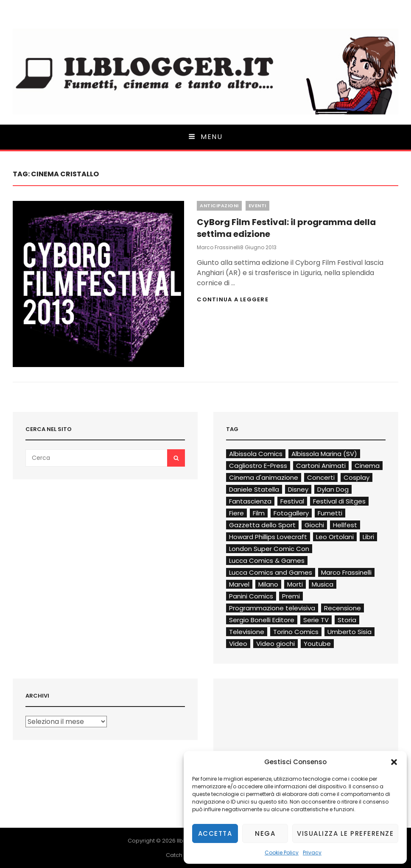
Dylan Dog (333, 489)
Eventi (257, 206)
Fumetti (330, 513)
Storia (347, 620)
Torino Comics (296, 632)
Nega (265, 833)
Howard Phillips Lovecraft (268, 537)
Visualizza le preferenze (345, 833)
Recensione (342, 608)
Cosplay (356, 477)
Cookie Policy (282, 853)
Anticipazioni (219, 206)
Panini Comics (251, 596)
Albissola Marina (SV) (324, 454)
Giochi (314, 525)
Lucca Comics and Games (271, 572)
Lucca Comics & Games (267, 561)
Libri (368, 537)
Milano (268, 584)
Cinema (367, 466)
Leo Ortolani (335, 537)
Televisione (247, 632)
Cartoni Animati (321, 466)
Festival (292, 501)
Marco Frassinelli (218, 247)
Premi (291, 596)
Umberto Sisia (349, 632)
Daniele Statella (254, 489)
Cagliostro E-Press (258, 466)
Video (238, 644)
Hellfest (345, 525)
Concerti (321, 477)
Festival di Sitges (339, 501)
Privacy (312, 853)
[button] (394, 762)
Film (259, 513)
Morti (295, 584)
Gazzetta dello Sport (262, 525)
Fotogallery (291, 513)
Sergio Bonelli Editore (262, 620)
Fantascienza (250, 501)
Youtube (317, 644)
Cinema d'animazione (264, 477)
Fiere (236, 513)
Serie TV (316, 620)
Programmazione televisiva (272, 608)
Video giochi (275, 644)
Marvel (239, 584)
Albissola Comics (256, 454)
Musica (323, 584)
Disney (298, 489)
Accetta (215, 833)
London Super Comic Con (269, 549)
